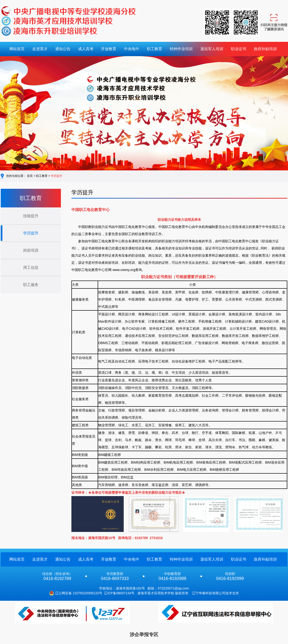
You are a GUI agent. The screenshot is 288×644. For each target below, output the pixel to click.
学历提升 (57, 176)
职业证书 (239, 49)
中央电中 (132, 49)
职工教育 (155, 49)
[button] (17, 114)
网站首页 (17, 49)
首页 (30, 176)
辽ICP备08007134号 (119, 593)
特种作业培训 (181, 49)
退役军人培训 (212, 49)
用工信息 (31, 268)
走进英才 (40, 49)
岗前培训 (31, 250)
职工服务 (31, 285)
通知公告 (63, 49)
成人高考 (86, 49)
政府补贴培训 (265, 49)
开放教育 (109, 49)
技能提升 (31, 216)
